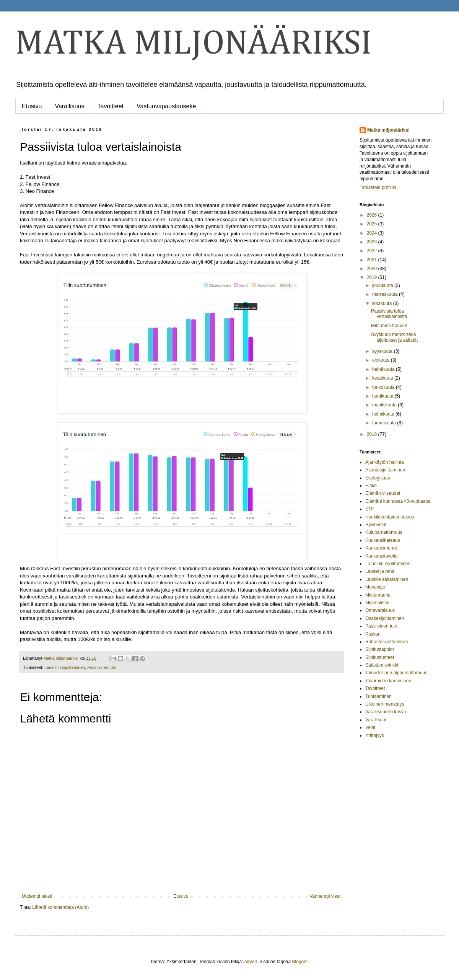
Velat (370, 727)
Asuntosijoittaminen (385, 470)
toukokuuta (384, 387)
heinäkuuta (384, 369)
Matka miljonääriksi (388, 130)
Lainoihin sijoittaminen (65, 667)
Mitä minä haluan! (389, 326)
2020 (373, 269)
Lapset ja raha (380, 571)
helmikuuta (384, 414)
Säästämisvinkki (382, 665)
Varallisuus (69, 106)
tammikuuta (385, 423)
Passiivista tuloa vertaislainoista (389, 314)
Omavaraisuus (380, 610)
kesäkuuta (383, 378)
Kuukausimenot (381, 548)
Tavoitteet (111, 106)
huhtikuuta (383, 396)
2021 (373, 260)
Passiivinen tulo (102, 667)
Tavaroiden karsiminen (388, 681)
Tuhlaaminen (378, 696)
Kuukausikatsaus (383, 540)
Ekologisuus (378, 478)
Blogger (300, 962)
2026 (373, 215)
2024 (373, 233)
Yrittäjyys (375, 735)
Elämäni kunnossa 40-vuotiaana (398, 501)
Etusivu (32, 106)
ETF (370, 509)
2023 (373, 242)
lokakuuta (383, 303)
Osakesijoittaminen (385, 618)
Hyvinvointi (376, 525)
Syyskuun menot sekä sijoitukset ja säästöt (394, 337)
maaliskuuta (385, 405)
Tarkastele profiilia (378, 188)
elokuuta (382, 360)
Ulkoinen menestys (385, 704)
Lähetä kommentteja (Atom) (60, 907)
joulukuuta (383, 285)
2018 (373, 434)
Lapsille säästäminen (387, 579)
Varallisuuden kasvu (386, 712)
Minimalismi (377, 603)
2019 (373, 277)
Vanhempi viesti (326, 896)
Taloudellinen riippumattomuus (396, 673)
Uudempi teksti (37, 896)
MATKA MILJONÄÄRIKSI (194, 44)
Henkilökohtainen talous (390, 517)
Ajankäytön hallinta (385, 462)
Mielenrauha (378, 595)
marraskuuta (386, 294)
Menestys (375, 587)
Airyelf (250, 962)
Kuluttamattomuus (384, 532)
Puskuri (373, 634)
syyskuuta (383, 351)
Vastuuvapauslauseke (166, 106)
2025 (373, 224)
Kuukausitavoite (382, 556)
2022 (373, 251)
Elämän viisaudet (383, 493)
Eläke (371, 486)
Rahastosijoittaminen (387, 642)
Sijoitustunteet (380, 657)
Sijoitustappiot (380, 649)
